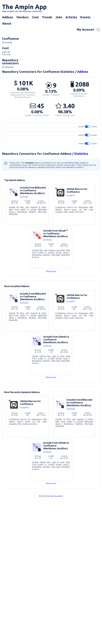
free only (6, 54)
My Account (85, 30)
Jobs (59, 17)
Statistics (81, 294)
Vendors (23, 17)
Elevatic (25, 337)
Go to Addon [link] (28, 345)
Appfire (72, 336)
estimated (69, 303)
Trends (47, 17)
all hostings (7, 42)
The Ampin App (24, 8)
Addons (8, 17)
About (7, 24)
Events (85, 17)
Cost (35, 17)
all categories (8, 67)
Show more (51, 412)
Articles (71, 17)
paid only (6, 52)
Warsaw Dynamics (55, 637)
